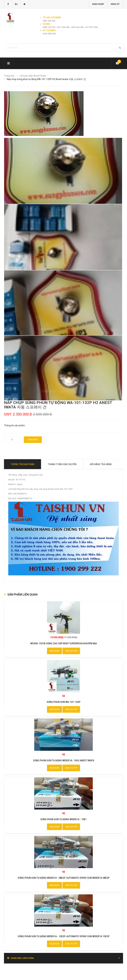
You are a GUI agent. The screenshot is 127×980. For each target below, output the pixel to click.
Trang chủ (9, 76)
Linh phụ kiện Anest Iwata (33, 76)
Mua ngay (33, 440)
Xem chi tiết (71, 651)
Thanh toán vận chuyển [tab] (62, 464)
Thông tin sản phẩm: (15, 425)
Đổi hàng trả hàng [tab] (101, 464)
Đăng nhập (98, 4)
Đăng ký (115, 4)
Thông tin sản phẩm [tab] (22, 464)
